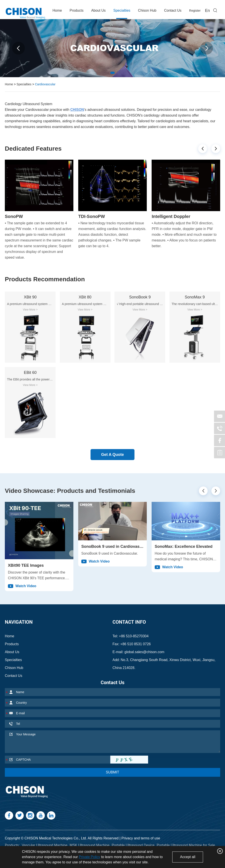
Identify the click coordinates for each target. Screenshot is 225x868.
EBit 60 (30, 373)
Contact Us (173, 10)
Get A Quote (112, 455)
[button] (203, 149)
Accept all (188, 857)
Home (57, 10)
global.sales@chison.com (144, 652)
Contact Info (129, 622)
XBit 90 (30, 297)
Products (77, 10)
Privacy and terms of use (141, 838)
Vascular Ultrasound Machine (45, 845)
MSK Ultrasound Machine (90, 845)
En (207, 11)
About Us (98, 10)
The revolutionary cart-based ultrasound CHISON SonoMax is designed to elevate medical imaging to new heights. (195, 304)
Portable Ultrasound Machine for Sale (186, 845)
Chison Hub (147, 10)
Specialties (122, 10)
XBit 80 (85, 297)
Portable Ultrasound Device (133, 845)
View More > (30, 310)
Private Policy (90, 857)
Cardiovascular (45, 84)
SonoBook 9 (140, 297)
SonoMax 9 (195, 297)
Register (195, 11)
